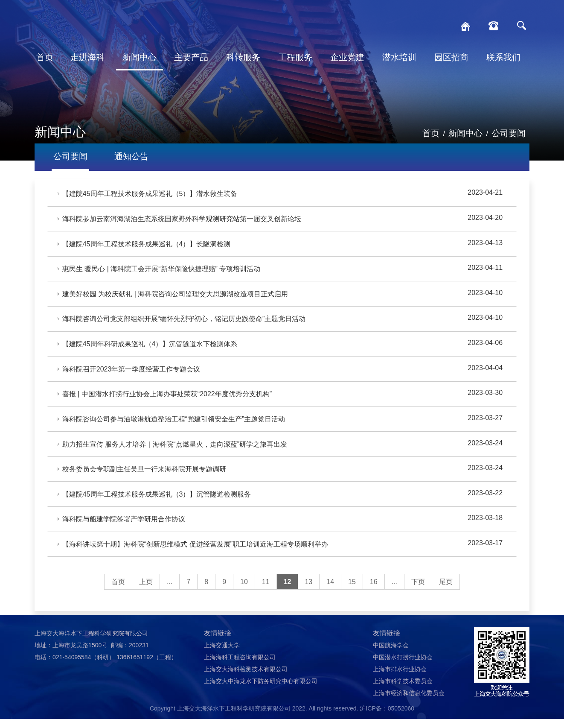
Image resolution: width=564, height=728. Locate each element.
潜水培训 (399, 57)
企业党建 (347, 57)
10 (244, 591)
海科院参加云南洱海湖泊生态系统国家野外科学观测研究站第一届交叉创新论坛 (182, 220)
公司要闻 (509, 133)
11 (266, 591)
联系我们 (503, 57)
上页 (146, 591)
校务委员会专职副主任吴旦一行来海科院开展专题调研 (145, 476)
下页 (418, 591)
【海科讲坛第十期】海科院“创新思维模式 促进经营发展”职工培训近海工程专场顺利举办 (196, 553)
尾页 (446, 591)
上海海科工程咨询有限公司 (240, 666)
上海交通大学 (222, 654)
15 (352, 591)
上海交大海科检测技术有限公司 (246, 678)
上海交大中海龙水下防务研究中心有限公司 (261, 690)
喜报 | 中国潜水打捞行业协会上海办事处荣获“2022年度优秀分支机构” (167, 399)
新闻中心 (140, 57)
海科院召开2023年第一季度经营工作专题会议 (132, 373)
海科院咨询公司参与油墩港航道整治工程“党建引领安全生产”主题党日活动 (174, 425)
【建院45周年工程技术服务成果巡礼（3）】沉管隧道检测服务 (157, 501)
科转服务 (243, 57)
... (170, 591)
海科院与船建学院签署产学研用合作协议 (124, 527)
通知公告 (131, 156)
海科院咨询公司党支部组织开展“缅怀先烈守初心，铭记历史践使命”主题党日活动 (185, 322)
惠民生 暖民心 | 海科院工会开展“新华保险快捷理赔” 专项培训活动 (162, 271)
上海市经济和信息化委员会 (409, 702)
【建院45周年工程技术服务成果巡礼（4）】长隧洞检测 (147, 245)
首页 (45, 57)
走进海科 (87, 57)
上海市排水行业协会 (400, 678)
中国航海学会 (391, 654)
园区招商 (451, 57)
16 (374, 591)
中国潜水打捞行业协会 (403, 666)
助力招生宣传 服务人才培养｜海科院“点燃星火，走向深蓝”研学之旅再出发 (175, 450)
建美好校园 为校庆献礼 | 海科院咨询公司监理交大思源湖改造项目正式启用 (176, 297)
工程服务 (295, 57)
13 (308, 591)
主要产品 (191, 57)
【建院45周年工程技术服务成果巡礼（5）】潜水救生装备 (150, 194)
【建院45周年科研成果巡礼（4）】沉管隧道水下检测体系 (150, 348)
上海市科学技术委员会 (403, 690)
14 (330, 591)
